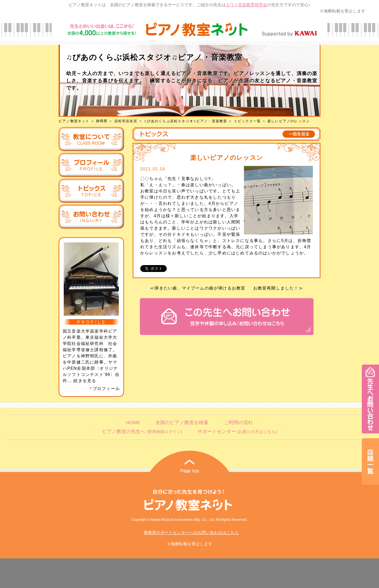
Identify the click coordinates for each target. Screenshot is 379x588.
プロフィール (105, 389)
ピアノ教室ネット (74, 121)
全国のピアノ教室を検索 (182, 423)
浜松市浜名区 (126, 121)
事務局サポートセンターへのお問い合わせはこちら (191, 533)
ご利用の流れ (238, 423)
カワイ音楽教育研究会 (246, 5)
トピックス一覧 (247, 121)
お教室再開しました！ (276, 288)
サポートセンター (237, 432)
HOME (133, 423)
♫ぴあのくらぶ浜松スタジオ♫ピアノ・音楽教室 (186, 121)
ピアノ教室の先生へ (142, 432)
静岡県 (102, 121)
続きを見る (85, 381)
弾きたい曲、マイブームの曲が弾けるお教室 (200, 288)
